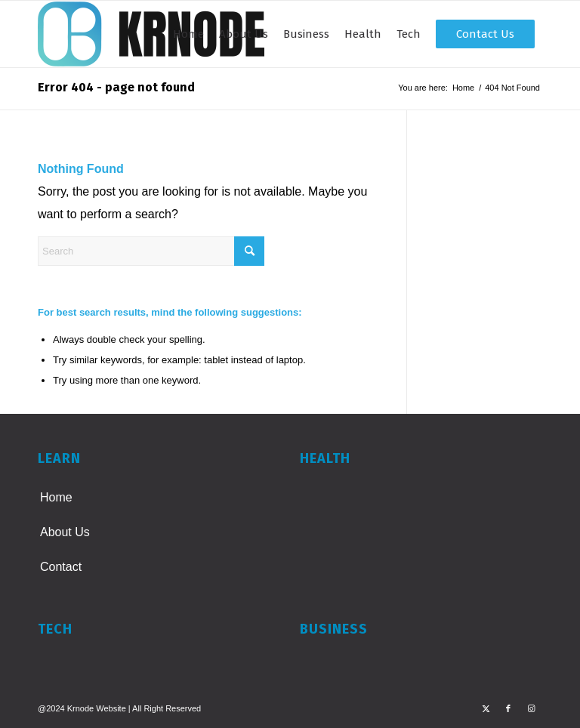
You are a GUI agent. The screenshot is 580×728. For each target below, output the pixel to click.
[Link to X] (486, 708)
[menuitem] (188, 34)
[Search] (151, 251)
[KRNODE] (151, 34)
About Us (65, 532)
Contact (61, 567)
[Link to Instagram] (531, 708)
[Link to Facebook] (508, 708)
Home (56, 497)
